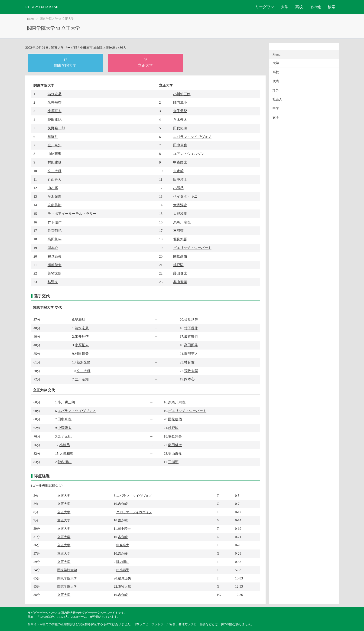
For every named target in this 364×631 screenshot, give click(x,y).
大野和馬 (180, 214)
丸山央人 (55, 179)
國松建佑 (180, 256)
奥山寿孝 (180, 282)
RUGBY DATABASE (42, 7)
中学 (276, 108)
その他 (315, 7)
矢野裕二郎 (56, 128)
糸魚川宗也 (182, 222)
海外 (276, 90)
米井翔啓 (55, 102)
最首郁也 (55, 230)
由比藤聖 (55, 154)
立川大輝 (55, 171)
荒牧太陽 (55, 273)
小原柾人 (55, 111)
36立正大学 (145, 63)
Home (31, 19)
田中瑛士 (180, 179)
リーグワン (265, 7)
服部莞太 (55, 265)
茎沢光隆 (55, 196)
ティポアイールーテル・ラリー (72, 214)
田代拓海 (180, 128)
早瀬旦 (53, 137)
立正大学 (166, 85)
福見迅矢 (55, 256)
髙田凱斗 (55, 239)
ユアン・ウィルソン (189, 154)
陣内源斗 (180, 102)
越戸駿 (178, 265)
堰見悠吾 (180, 239)
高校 (299, 7)
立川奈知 (55, 145)
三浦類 (178, 230)
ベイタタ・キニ (185, 196)
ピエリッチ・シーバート (192, 248)
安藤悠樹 (55, 205)
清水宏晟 (55, 94)
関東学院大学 (44, 85)
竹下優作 (55, 222)
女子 (276, 117)
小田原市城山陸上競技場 (97, 48)
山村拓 (53, 188)
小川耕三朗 (182, 94)
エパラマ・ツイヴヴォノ (192, 137)
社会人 (277, 99)
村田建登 (55, 162)
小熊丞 (178, 188)
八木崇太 (180, 119)
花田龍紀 (55, 119)
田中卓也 (180, 145)
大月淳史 (180, 205)
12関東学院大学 (65, 63)
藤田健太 (180, 273)
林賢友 (53, 282)
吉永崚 (178, 171)
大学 (285, 7)
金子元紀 (180, 111)
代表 (276, 81)
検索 (331, 7)
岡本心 (53, 248)
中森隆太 (180, 162)
